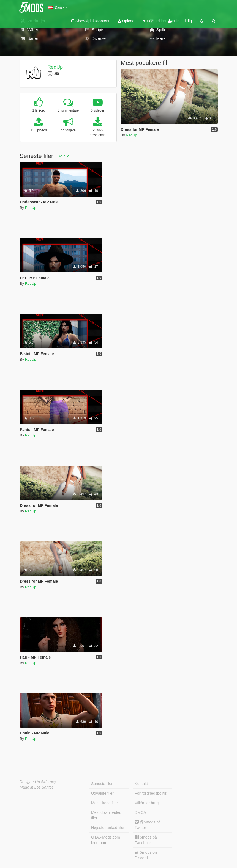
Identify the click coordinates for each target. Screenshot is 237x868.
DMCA (140, 812)
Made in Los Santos (37, 787)
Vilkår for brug (147, 803)
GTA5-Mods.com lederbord (106, 840)
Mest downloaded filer (106, 815)
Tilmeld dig (180, 21)
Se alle (63, 156)
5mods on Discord (146, 855)
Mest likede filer (104, 803)
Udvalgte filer (102, 793)
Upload (126, 21)
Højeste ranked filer (108, 828)
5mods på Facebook (146, 840)
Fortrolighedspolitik (151, 793)
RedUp (55, 67)
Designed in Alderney (38, 782)
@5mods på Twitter (148, 825)
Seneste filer (102, 784)
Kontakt (141, 784)
